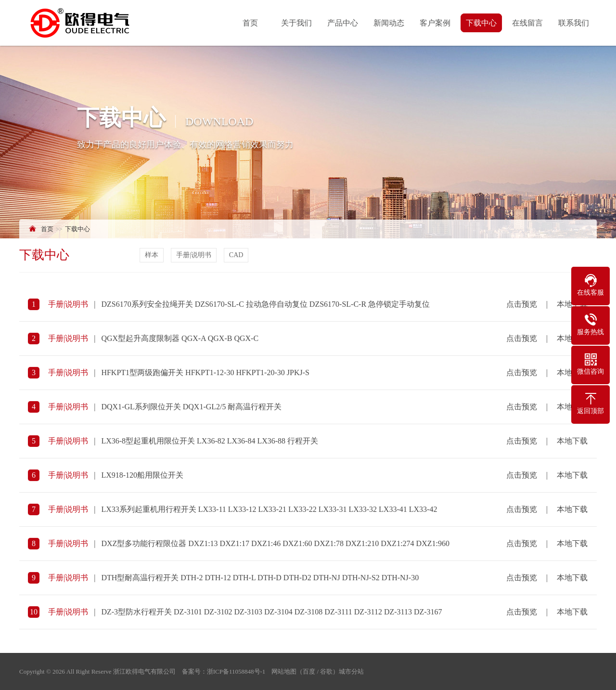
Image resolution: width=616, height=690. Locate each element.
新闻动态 (390, 23)
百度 (309, 671)
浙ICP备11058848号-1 (236, 671)
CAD (237, 255)
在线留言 (528, 23)
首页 (251, 23)
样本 (153, 255)
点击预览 (522, 306)
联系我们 (575, 23)
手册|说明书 (195, 255)
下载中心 (482, 23)
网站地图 (284, 671)
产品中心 (344, 23)
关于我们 (297, 23)
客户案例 (436, 23)
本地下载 (572, 443)
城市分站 (351, 671)
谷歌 (326, 671)
